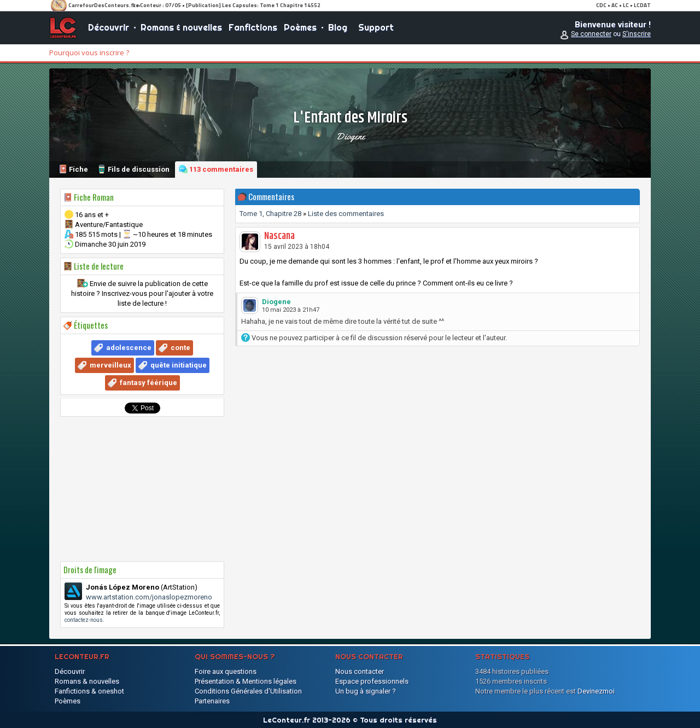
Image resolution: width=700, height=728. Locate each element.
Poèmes (300, 27)
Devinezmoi (596, 691)
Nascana (279, 236)
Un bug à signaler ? (366, 691)
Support (376, 27)
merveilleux (110, 365)
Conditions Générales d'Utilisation (248, 691)
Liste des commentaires (346, 214)
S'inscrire (637, 34)
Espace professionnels (372, 681)
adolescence (129, 348)
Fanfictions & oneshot (89, 691)
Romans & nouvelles (181, 27)
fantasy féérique (148, 383)
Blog (338, 27)
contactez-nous (84, 620)
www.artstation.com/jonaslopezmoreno (149, 597)
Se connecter (591, 34)
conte (180, 348)
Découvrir (109, 27)
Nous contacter (360, 671)
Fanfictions (253, 27)
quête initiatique (179, 365)
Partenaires (212, 701)
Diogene (350, 136)
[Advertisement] (142, 489)
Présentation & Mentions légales (246, 681)
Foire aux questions (226, 671)
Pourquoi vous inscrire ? (89, 53)
